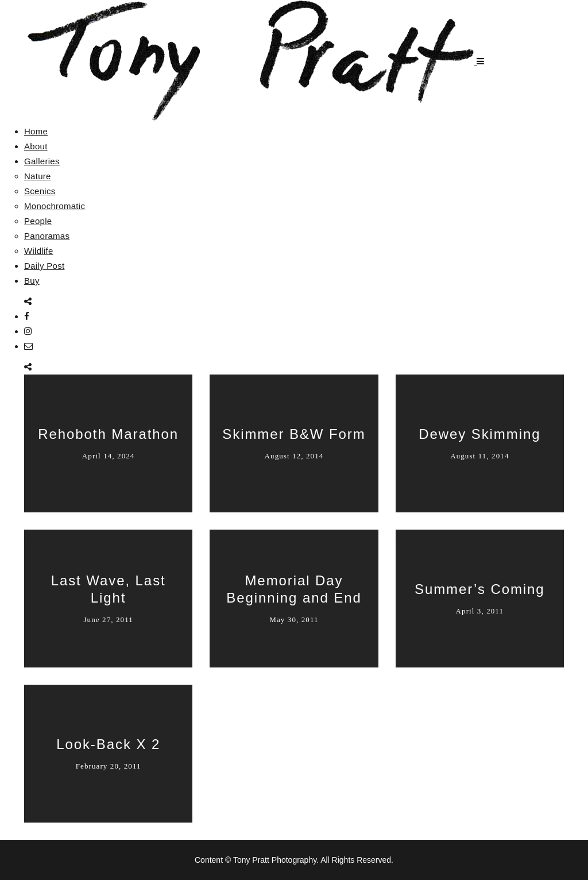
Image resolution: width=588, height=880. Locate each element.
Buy (32, 281)
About (36, 146)
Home (36, 131)
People (38, 221)
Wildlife (39, 251)
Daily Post (45, 266)
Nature (38, 176)
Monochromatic (55, 206)
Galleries (42, 161)
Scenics (40, 191)
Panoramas (47, 236)
